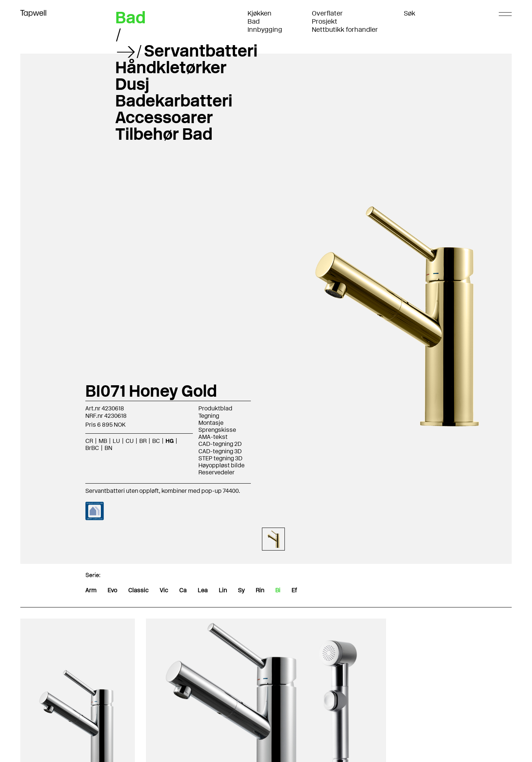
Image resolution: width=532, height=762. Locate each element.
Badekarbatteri (174, 101)
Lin (223, 590)
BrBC (92, 448)
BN (108, 448)
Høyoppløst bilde (221, 465)
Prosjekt (325, 21)
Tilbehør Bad (164, 134)
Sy (241, 590)
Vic (164, 590)
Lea (203, 590)
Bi (278, 590)
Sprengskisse (217, 430)
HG (170, 441)
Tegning (209, 416)
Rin (260, 590)
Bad (254, 21)
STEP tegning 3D (220, 458)
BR (143, 441)
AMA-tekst (213, 437)
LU (116, 441)
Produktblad (215, 408)
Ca (183, 590)
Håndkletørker (171, 67)
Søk (410, 13)
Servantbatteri (201, 51)
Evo (112, 590)
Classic (138, 590)
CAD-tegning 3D (220, 451)
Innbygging (265, 30)
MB (103, 441)
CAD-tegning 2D (220, 444)
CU (130, 441)
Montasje (211, 423)
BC (156, 441)
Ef (294, 590)
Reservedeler (216, 472)
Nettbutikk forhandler (345, 30)
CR (89, 441)
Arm (91, 590)
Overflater (327, 13)
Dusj (132, 84)
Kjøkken (260, 13)
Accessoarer (164, 117)
